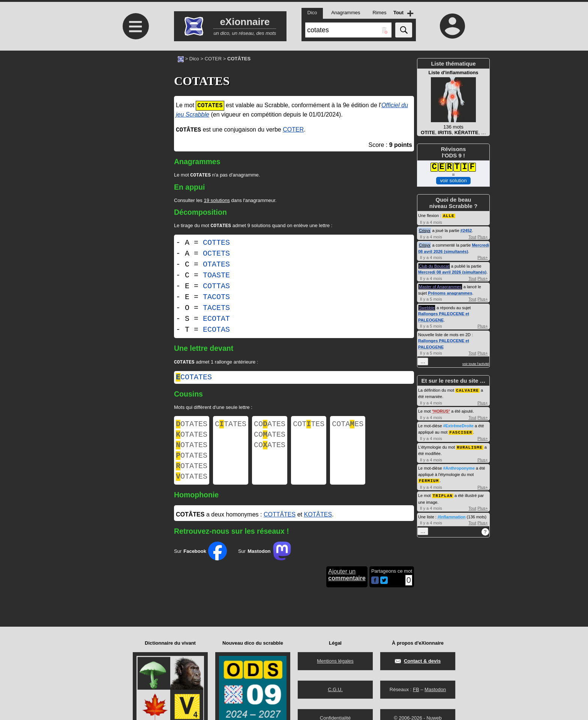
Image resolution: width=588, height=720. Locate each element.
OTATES (216, 266)
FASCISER (461, 431)
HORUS (441, 410)
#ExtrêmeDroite (458, 425)
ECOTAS (216, 331)
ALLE (448, 215)
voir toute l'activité (476, 364)
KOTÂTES (318, 526)
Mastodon (435, 689)
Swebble (427, 307)
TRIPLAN (443, 493)
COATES (270, 427)
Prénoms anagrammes (450, 293)
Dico (194, 59)
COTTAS (216, 288)
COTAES (348, 427)
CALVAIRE (467, 390)
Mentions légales (335, 661)
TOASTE (216, 277)
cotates (194, 379)
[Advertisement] (135, 113)
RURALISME (469, 446)
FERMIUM (429, 479)
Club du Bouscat (434, 266)
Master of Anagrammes (440, 286)
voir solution (453, 180)
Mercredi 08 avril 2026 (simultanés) (452, 272)
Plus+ (483, 237)
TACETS (216, 309)
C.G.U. (335, 689)
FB (416, 689)
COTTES (216, 244)
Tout (472, 237)
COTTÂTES (280, 526)
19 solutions (217, 201)
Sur (200, 562)
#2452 (466, 230)
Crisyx (425, 230)
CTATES (231, 427)
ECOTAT (216, 320)
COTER (213, 59)
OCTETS (216, 255)
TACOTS (216, 299)
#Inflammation (452, 515)
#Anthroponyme (459, 467)
